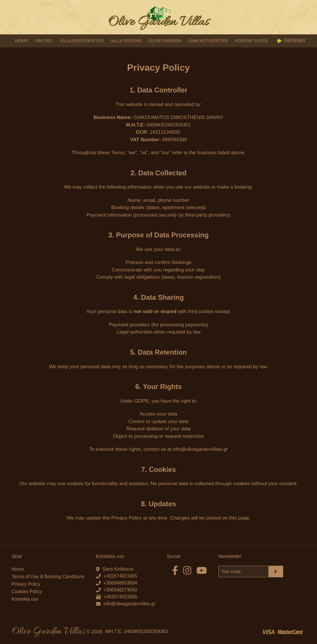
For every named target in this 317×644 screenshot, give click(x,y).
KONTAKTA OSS (252, 41)
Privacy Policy (26, 584)
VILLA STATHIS (126, 41)
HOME (22, 41)
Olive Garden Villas (158, 22)
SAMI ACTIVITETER (208, 41)
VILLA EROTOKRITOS (82, 41)
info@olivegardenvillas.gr (129, 604)
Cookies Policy (27, 592)
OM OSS (44, 41)
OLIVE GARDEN (165, 41)
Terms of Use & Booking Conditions (48, 577)
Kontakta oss (25, 599)
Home (18, 569)
